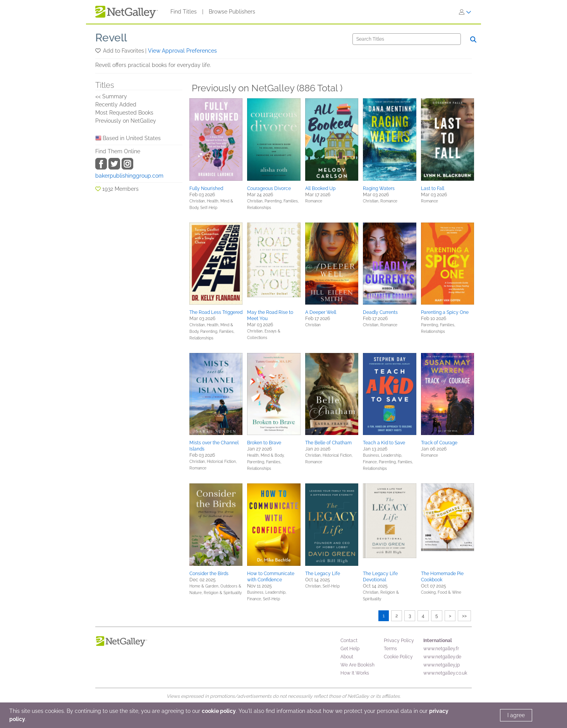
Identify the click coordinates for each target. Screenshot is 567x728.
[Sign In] (465, 12)
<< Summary (111, 96)
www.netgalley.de (442, 657)
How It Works (355, 673)
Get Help (350, 649)
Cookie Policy (398, 657)
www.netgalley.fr (441, 649)
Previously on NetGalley (126, 121)
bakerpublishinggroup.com (129, 176)
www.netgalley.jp (442, 665)
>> (464, 616)
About (347, 657)
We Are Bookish (357, 665)
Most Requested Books (124, 113)
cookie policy (219, 711)
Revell (111, 38)
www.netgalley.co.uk (445, 673)
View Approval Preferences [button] (182, 51)
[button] (99, 51)
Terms (390, 649)
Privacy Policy (399, 641)
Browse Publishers (232, 12)
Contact (349, 641)
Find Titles (184, 12)
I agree (516, 715)
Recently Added (116, 104)
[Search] (407, 39)
